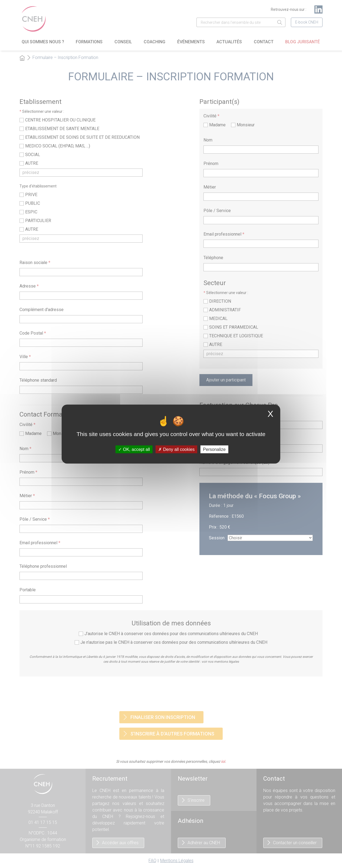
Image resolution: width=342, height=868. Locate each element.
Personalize (214, 449)
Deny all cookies (176, 449)
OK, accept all (134, 449)
